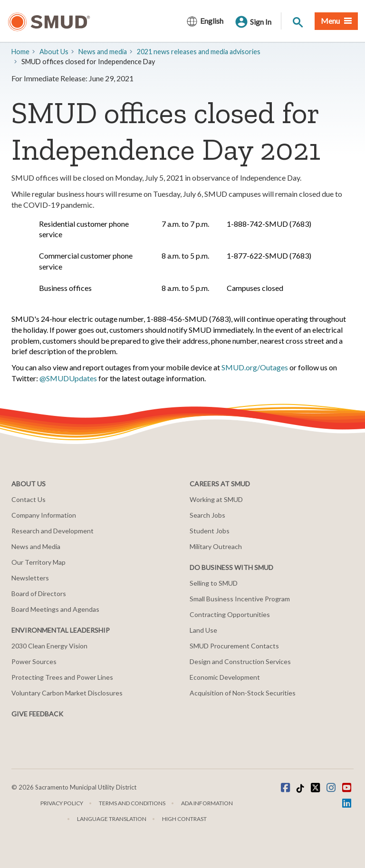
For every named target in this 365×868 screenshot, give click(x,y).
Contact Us (29, 499)
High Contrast (184, 819)
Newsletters (30, 578)
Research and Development (53, 531)
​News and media (103, 52)
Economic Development (225, 677)
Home (20, 52)
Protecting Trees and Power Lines (62, 677)
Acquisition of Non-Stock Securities (243, 693)
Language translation (112, 819)
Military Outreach (216, 546)
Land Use (203, 630)
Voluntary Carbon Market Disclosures (67, 693)
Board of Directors (39, 593)
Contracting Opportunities (230, 614)
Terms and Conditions (132, 803)
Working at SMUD (216, 499)
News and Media (36, 546)
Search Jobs (207, 515)
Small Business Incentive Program (240, 599)
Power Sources (34, 661)
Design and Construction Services (240, 661)
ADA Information (207, 803)
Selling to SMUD (214, 583)
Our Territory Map (38, 562)
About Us (54, 52)
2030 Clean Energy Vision (49, 646)
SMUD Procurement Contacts (234, 646)
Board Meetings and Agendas (55, 609)
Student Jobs (210, 531)
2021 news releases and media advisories (199, 52)
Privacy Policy (62, 803)
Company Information (44, 515)
